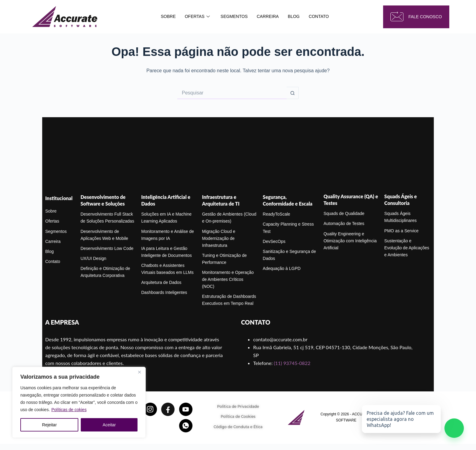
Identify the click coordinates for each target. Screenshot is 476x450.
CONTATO (319, 16)
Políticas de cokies (69, 410)
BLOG (294, 16)
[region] (79, 402)
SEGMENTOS (234, 16)
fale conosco (416, 17)
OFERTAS (197, 17)
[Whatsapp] (186, 426)
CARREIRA (268, 16)
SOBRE (168, 16)
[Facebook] (168, 409)
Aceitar (109, 425)
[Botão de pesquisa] (293, 93)
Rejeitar (49, 425)
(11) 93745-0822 (292, 363)
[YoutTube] (186, 409)
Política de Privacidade (238, 406)
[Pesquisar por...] (232, 93)
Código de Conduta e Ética (238, 427)
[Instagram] (150, 409)
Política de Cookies (238, 416)
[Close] (139, 372)
